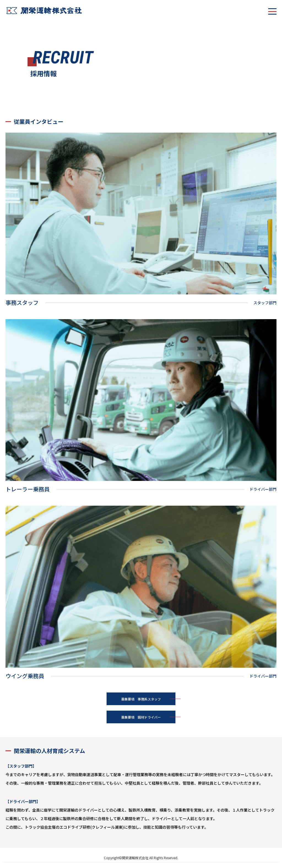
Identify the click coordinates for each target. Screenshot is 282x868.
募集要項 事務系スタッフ (141, 699)
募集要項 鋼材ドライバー (141, 717)
